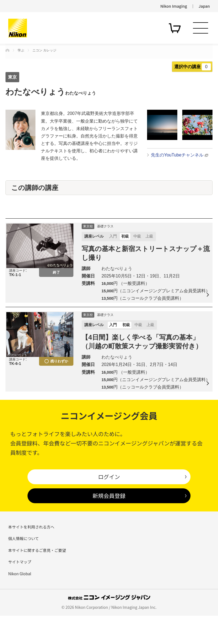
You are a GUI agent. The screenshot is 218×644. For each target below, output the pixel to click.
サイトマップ (20, 590)
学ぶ (21, 50)
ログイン (109, 505)
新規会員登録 (109, 524)
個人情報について (24, 567)
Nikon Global (20, 602)
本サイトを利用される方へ (31, 555)
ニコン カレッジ (44, 50)
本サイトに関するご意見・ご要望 (37, 578)
